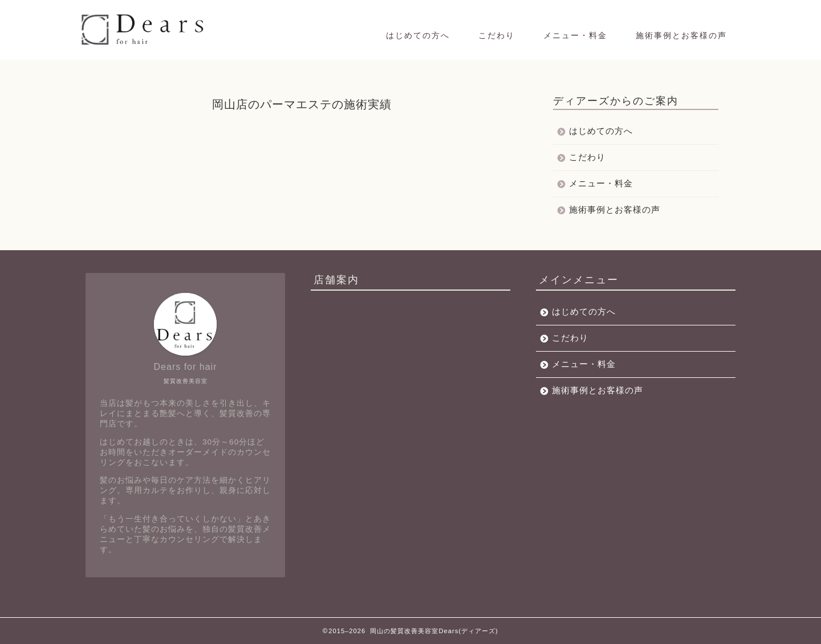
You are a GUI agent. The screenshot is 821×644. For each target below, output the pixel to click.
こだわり (497, 35)
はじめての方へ (418, 35)
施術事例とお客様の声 (681, 35)
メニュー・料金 (575, 35)
